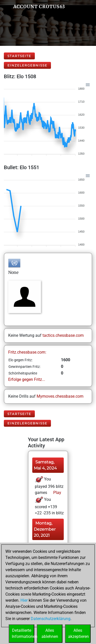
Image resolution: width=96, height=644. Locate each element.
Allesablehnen (50, 633)
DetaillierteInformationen (23, 633)
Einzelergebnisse (27, 65)
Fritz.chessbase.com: (27, 352)
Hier (24, 600)
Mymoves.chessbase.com (60, 396)
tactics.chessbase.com (63, 335)
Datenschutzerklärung (51, 619)
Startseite (19, 56)
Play (57, 493)
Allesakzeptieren (78, 633)
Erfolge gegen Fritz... (27, 379)
